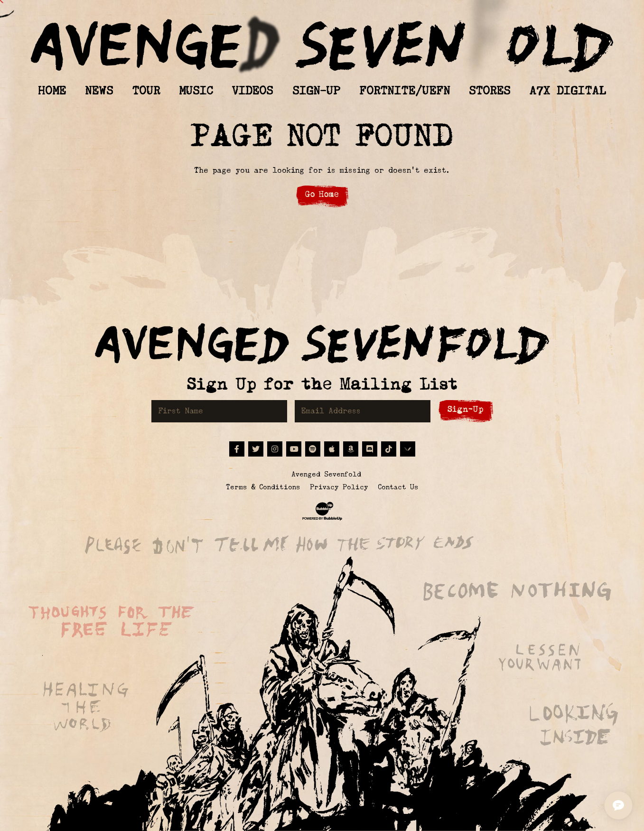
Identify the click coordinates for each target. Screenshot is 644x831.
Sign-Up (466, 409)
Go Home (322, 194)
